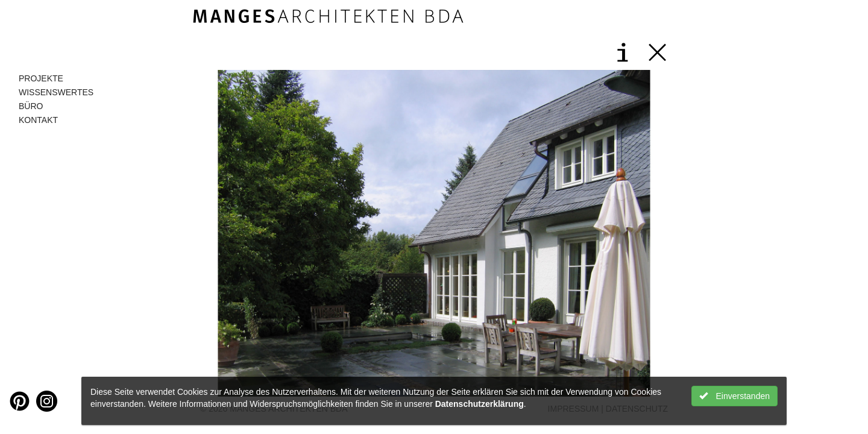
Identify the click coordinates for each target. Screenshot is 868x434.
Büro (31, 106)
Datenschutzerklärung (480, 404)
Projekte (41, 78)
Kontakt (38, 120)
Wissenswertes (56, 92)
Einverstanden (734, 396)
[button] (313, 233)
